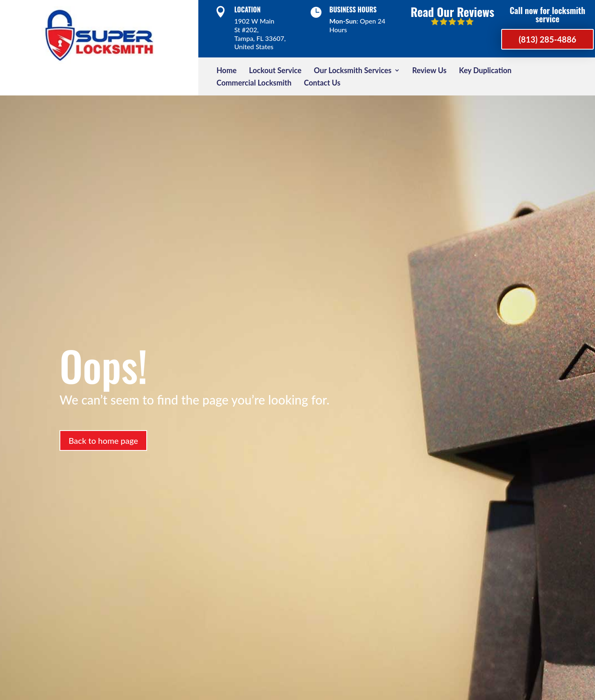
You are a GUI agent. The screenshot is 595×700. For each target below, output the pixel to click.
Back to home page (103, 440)
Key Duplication (485, 71)
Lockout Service (275, 71)
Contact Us (322, 83)
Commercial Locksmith (254, 83)
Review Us (430, 71)
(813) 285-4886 (547, 39)
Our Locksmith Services (353, 71)
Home (227, 71)
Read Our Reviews (452, 12)
